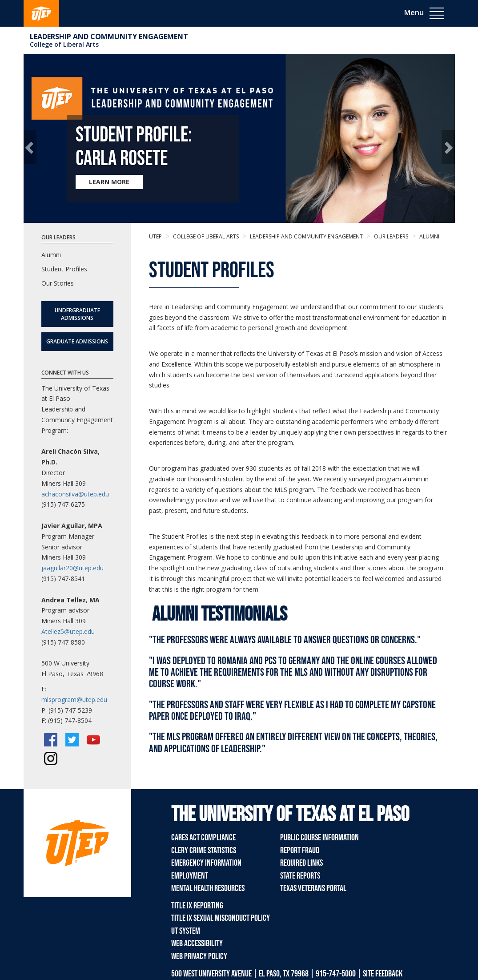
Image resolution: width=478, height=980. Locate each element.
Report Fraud (300, 851)
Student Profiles (64, 269)
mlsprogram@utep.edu (74, 700)
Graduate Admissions (77, 341)
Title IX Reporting (197, 906)
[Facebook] (51, 740)
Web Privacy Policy (199, 956)
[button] (30, 147)
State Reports (300, 876)
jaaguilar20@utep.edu (72, 568)
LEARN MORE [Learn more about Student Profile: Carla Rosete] (109, 182)
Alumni (429, 236)
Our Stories (58, 283)
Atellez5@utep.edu (68, 631)
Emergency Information (206, 863)
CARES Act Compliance (203, 838)
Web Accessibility (197, 944)
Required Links (301, 863)
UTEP (155, 236)
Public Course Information (319, 838)
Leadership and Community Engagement (109, 36)
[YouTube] (93, 740)
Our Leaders (390, 236)
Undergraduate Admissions (77, 314)
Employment (190, 876)
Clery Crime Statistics (204, 851)
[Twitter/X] (72, 740)
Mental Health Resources (208, 888)
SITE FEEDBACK (383, 974)
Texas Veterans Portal (313, 888)
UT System (186, 931)
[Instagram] (51, 758)
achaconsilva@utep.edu (75, 494)
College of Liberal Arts (64, 44)
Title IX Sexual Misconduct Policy (221, 918)
